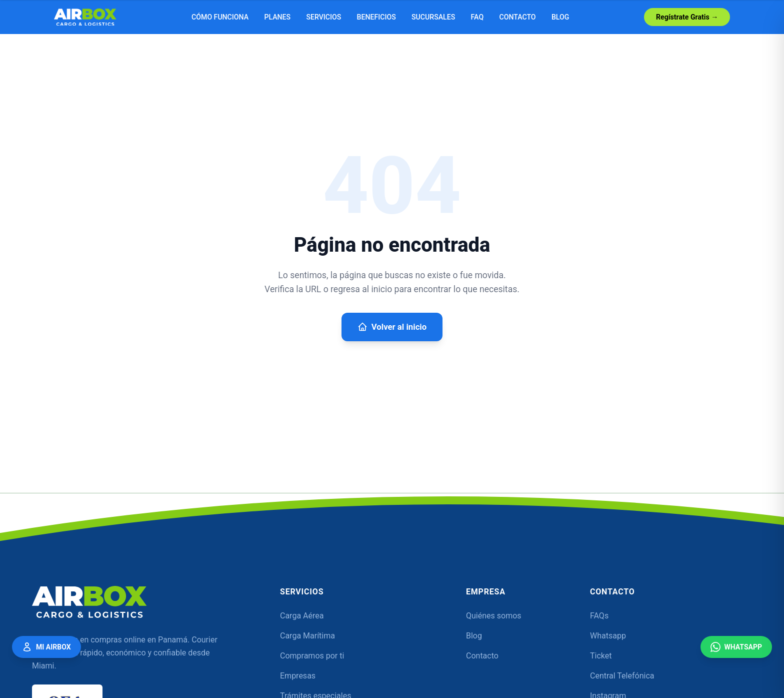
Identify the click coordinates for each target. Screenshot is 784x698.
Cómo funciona (220, 17)
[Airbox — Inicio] (85, 17)
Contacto (517, 17)
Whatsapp (608, 636)
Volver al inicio (392, 327)
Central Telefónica (622, 676)
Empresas (298, 676)
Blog (560, 17)
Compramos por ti (312, 656)
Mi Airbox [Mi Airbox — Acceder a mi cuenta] (46, 647)
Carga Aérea (302, 616)
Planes (277, 17)
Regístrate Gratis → (687, 17)
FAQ (477, 17)
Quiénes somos (494, 616)
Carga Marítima (307, 636)
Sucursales (433, 17)
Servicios (323, 17)
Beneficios (376, 17)
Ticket (601, 656)
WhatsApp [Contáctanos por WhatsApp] (736, 647)
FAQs (599, 616)
